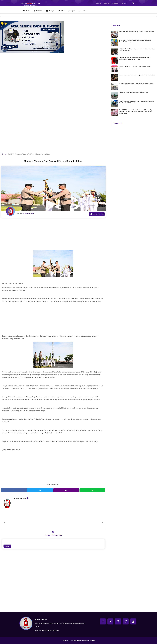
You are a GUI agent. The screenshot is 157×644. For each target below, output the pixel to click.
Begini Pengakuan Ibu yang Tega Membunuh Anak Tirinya (136, 84)
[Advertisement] (53, 89)
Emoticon (7, 546)
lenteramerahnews (20, 498)
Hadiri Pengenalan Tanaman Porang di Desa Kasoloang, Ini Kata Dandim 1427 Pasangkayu (136, 102)
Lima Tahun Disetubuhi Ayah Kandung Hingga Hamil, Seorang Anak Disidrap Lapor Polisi (135, 58)
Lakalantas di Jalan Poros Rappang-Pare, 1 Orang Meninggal (137, 75)
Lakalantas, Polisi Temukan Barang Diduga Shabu (134, 92)
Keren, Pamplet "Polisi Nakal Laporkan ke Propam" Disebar (136, 31)
